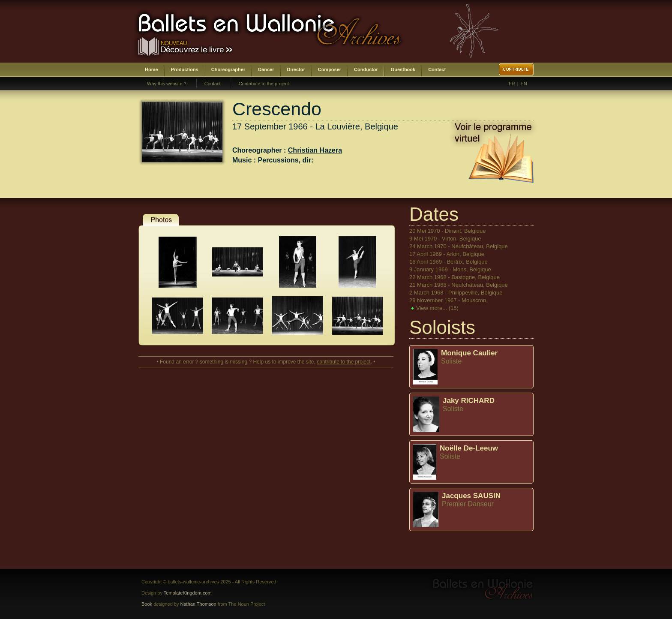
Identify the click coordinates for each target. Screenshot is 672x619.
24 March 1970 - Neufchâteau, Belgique (459, 246)
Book (147, 604)
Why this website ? (167, 84)
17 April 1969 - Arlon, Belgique (447, 254)
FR (512, 84)
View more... (437, 308)
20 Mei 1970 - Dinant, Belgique (448, 231)
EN (524, 84)
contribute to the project (343, 362)
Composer (330, 69)
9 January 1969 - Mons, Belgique (450, 269)
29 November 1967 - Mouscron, (448, 300)
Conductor (366, 69)
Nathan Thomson (198, 604)
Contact (437, 69)
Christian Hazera (315, 150)
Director (296, 69)
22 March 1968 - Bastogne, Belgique (454, 277)
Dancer (266, 69)
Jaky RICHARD (469, 401)
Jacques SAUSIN (471, 496)
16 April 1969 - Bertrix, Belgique (448, 262)
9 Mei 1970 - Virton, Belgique (445, 239)
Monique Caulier (469, 353)
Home (151, 69)
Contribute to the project (264, 84)
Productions (185, 69)
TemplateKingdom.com (188, 593)
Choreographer (228, 69)
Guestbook (403, 69)
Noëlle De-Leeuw (469, 448)
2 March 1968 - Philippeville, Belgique (456, 293)
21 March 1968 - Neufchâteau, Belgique (459, 285)
